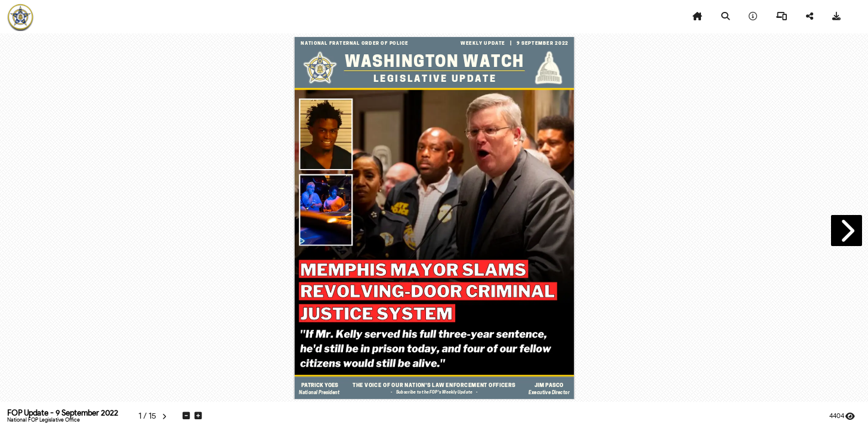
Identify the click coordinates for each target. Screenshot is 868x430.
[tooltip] (697, 17)
